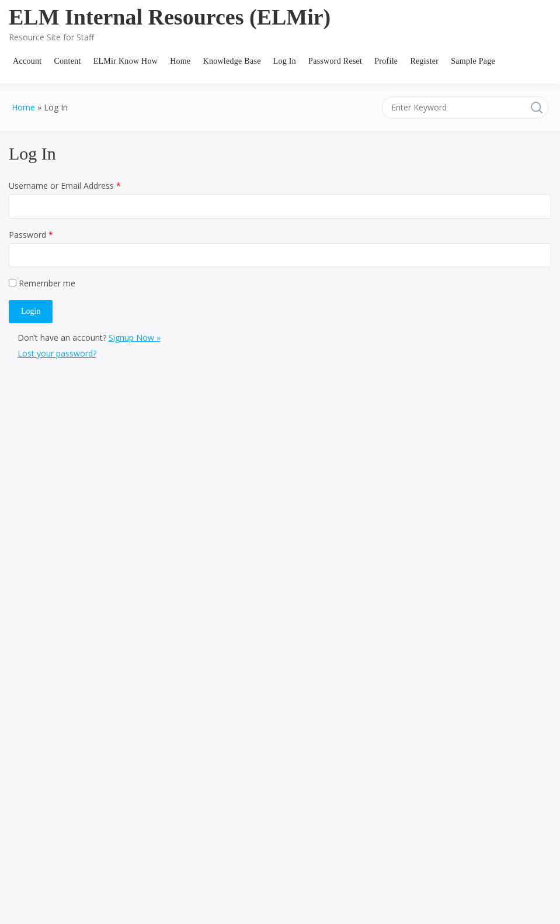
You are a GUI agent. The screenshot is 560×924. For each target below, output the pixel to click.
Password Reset (335, 61)
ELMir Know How (126, 61)
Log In (285, 61)
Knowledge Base (232, 61)
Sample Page (473, 61)
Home (180, 61)
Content (67, 61)
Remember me (42, 283)
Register (424, 61)
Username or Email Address (65, 186)
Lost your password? (57, 353)
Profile (386, 61)
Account (27, 61)
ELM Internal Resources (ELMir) (170, 17)
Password (31, 235)
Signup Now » (135, 338)
